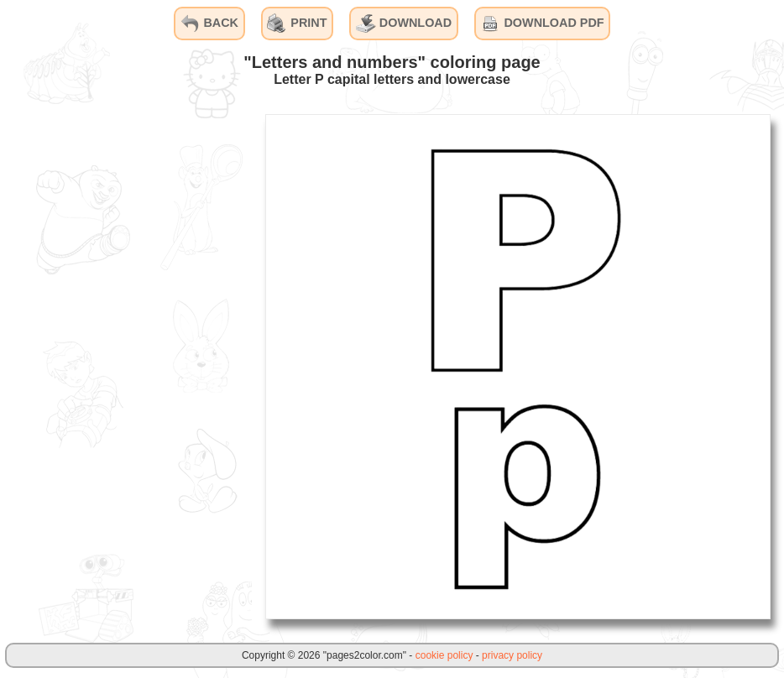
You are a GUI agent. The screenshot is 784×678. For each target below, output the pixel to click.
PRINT (297, 23)
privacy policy (512, 655)
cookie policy (444, 655)
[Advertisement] (126, 366)
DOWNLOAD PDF (542, 23)
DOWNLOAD (404, 23)
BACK (209, 23)
